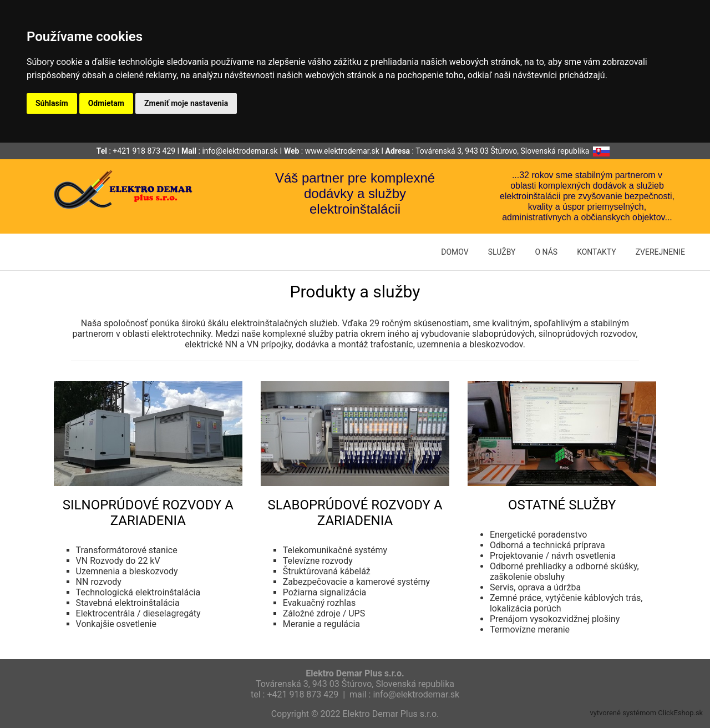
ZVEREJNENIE (660, 252)
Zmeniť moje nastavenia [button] (186, 103)
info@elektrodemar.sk (240, 151)
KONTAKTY (597, 252)
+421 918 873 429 (144, 151)
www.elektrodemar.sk (342, 151)
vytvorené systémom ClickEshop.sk (646, 713)
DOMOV (455, 252)
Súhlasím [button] (52, 103)
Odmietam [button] (106, 103)
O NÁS (546, 252)
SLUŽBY (502, 252)
